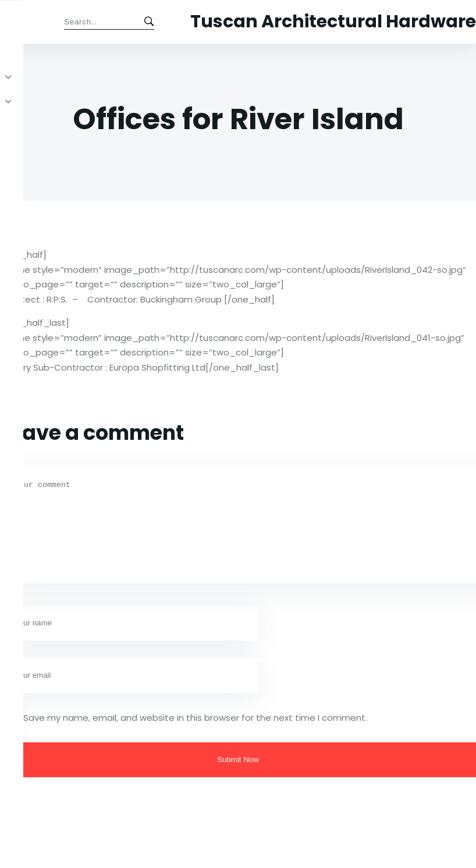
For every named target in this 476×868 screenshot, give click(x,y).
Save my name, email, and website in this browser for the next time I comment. (195, 718)
